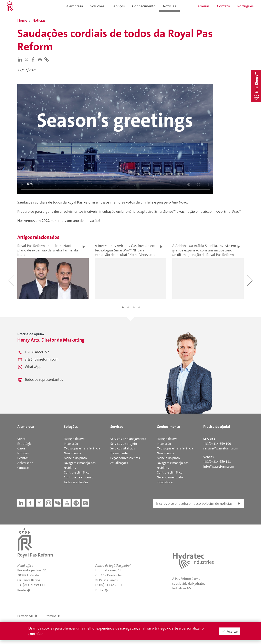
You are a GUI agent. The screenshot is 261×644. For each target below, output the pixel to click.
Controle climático (77, 472)
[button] (41, 59)
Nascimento (72, 453)
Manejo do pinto (75, 458)
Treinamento (119, 453)
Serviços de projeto (124, 444)
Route (22, 590)
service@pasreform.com (221, 448)
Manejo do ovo (74, 439)
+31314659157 (37, 352)
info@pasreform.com (219, 466)
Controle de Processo (79, 477)
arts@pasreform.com (42, 359)
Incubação (71, 444)
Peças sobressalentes (125, 458)
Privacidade (25, 616)
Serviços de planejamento (128, 439)
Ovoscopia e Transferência (82, 448)
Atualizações (119, 463)
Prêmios (50, 616)
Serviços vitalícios (123, 448)
